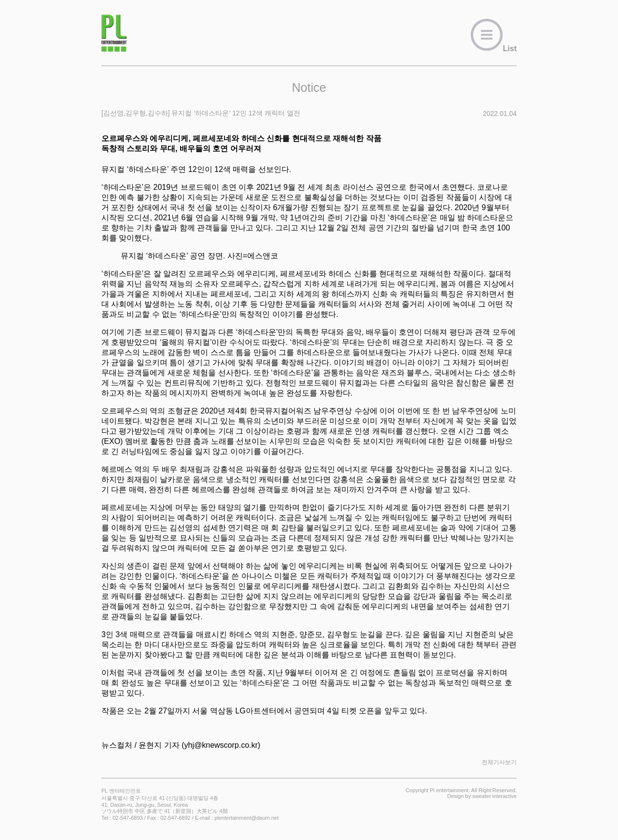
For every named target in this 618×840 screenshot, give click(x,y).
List (493, 49)
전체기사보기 (499, 762)
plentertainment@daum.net (246, 818)
